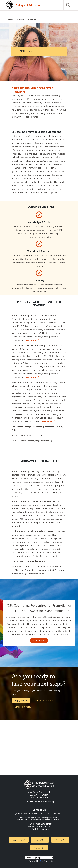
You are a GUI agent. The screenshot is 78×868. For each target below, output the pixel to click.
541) (23, 814)
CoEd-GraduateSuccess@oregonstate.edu (32, 441)
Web (41, 829)
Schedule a (23, 707)
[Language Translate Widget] (39, 857)
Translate (47, 861)
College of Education (29, 5)
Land (40, 826)
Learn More (30, 340)
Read (39, 641)
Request (46, 701)
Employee (41, 824)
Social (53, 814)
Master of (26, 570)
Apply (21, 701)
